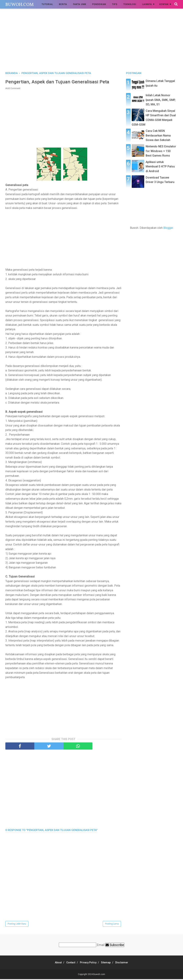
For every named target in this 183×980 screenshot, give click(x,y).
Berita (63, 4)
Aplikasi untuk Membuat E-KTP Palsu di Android (160, 167)
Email (101, 946)
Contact (69, 963)
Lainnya (147, 4)
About (54, 963)
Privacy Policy (88, 963)
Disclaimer (126, 963)
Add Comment (13, 89)
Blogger (168, 228)
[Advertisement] (91, 41)
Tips (115, 4)
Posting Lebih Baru (17, 925)
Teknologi (130, 4)
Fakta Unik (80, 4)
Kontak (164, 4)
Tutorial (47, 4)
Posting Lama (112, 925)
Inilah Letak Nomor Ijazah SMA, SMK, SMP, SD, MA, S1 (161, 100)
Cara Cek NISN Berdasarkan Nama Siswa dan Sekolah (158, 135)
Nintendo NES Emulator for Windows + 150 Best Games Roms (161, 151)
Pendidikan (99, 4)
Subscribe (115, 946)
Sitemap (108, 963)
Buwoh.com (19, 5)
